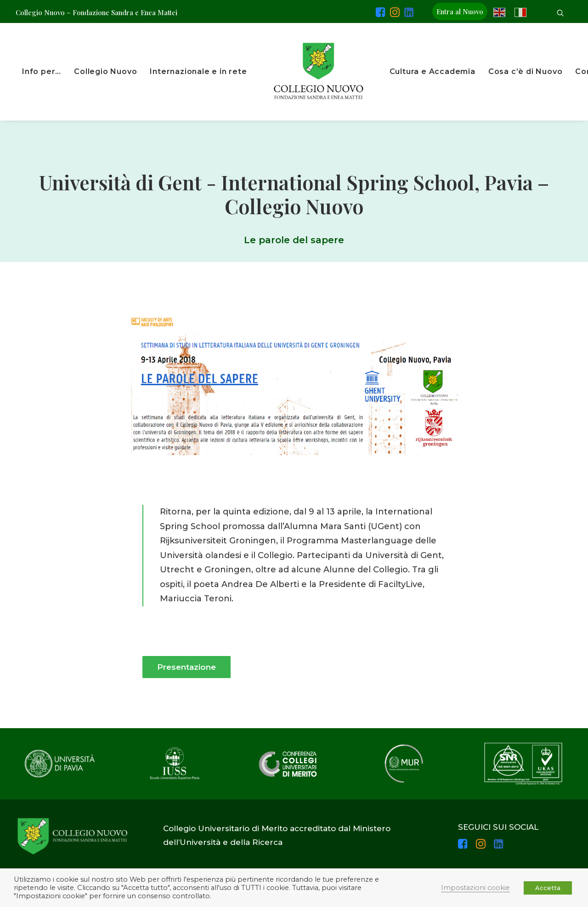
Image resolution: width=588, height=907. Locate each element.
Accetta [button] (548, 888)
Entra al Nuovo (460, 11)
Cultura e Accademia (433, 71)
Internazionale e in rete (198, 71)
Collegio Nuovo (105, 71)
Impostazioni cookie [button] (475, 888)
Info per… (42, 71)
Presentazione (187, 667)
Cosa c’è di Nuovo (526, 71)
